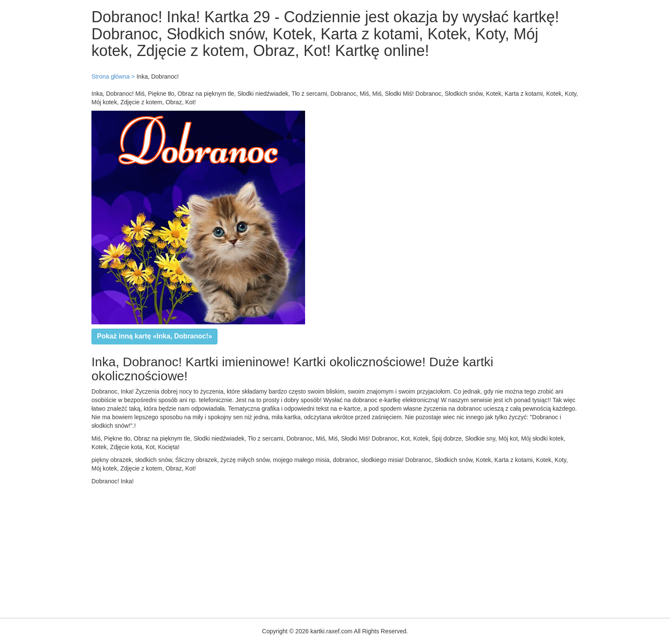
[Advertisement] (256, 550)
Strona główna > (113, 76)
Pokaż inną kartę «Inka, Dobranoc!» (154, 336)
